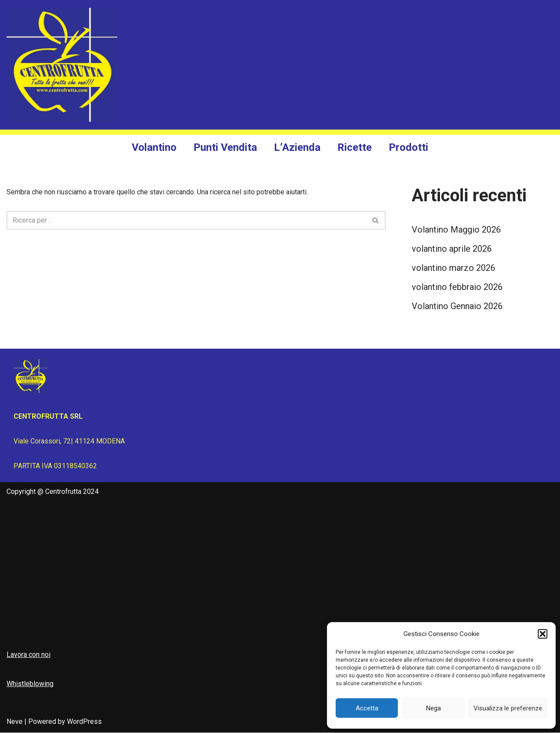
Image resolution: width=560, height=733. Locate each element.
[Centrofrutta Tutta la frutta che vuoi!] (62, 65)
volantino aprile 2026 (452, 249)
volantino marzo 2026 (453, 268)
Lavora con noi (28, 655)
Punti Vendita (225, 147)
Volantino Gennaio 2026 (457, 307)
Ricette (355, 147)
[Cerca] (186, 220)
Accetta (367, 708)
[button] (543, 634)
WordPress (84, 722)
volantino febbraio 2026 (457, 287)
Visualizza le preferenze (508, 708)
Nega (433, 708)
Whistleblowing (30, 684)
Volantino (154, 147)
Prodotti (408, 147)
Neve (15, 722)
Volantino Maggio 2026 (456, 230)
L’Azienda (297, 147)
